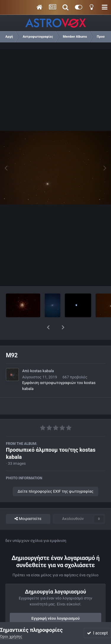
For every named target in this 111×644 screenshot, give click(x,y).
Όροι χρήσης (11, 636)
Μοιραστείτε (28, 503)
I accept (97, 633)
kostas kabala (42, 355)
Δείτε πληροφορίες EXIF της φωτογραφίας (55, 476)
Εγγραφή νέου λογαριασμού (55, 603)
